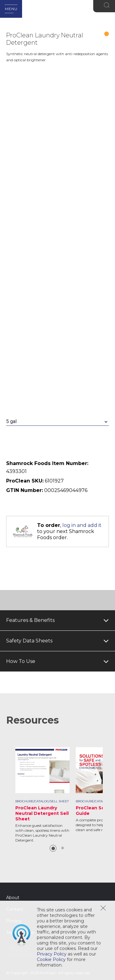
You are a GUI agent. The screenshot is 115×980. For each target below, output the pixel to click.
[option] (42, 795)
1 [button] (53, 848)
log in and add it (82, 525)
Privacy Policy (52, 954)
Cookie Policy (51, 959)
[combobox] (57, 422)
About (13, 898)
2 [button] (63, 848)
